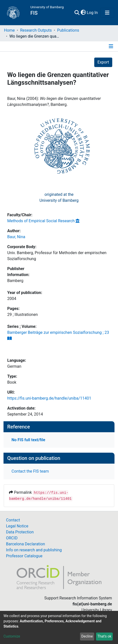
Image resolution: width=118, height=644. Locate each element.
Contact (13, 520)
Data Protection (20, 532)
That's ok (104, 636)
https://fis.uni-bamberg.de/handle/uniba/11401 (49, 398)
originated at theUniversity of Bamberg (59, 197)
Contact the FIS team (30, 471)
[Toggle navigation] (107, 13)
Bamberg (15, 281)
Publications (68, 30)
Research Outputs (36, 30)
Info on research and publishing (34, 550)
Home (9, 30)
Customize (12, 636)
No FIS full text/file (28, 440)
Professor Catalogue (24, 556)
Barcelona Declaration (25, 544)
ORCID (12, 538)
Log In (92, 13)
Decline (87, 636)
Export (103, 62)
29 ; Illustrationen (22, 315)
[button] (83, 13)
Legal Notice (17, 526)
